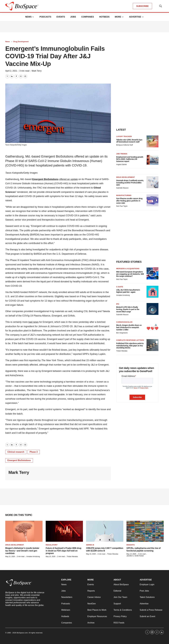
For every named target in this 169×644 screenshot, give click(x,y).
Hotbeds (104, 17)
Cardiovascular (124, 322)
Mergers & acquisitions (128, 269)
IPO (118, 304)
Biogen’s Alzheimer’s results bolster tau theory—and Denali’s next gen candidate (22, 551)
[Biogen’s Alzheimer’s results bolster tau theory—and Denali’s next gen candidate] (24, 531)
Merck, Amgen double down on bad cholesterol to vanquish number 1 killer (129, 327)
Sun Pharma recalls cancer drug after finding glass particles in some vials (129, 201)
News (28, 17)
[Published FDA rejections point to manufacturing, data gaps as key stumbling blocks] (152, 345)
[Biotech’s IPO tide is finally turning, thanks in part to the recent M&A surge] (152, 309)
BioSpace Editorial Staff (125, 145)
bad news (33, 322)
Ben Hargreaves (122, 333)
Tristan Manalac (122, 351)
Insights (131, 545)
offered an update (68, 179)
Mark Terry (37, 71)
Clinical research (16, 452)
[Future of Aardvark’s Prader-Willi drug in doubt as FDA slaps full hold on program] (64, 531)
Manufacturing (124, 195)
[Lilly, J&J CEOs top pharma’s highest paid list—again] (152, 292)
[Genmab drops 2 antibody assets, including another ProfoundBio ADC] (152, 182)
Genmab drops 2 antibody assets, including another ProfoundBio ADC (130, 183)
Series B (90, 545)
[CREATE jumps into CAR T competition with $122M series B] (105, 531)
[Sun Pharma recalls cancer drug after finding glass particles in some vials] (152, 200)
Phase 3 (34, 452)
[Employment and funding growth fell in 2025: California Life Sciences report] (152, 159)
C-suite (120, 287)
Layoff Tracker (124, 136)
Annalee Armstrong (123, 295)
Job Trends (122, 154)
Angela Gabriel (121, 164)
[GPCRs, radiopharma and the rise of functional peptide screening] (145, 531)
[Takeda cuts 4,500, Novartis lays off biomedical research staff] (152, 141)
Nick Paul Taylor (122, 206)
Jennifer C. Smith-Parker (135, 556)
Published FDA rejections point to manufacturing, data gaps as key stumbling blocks (130, 346)
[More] (33, 17)
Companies (88, 17)
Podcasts (45, 17)
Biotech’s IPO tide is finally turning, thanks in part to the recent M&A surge (128, 309)
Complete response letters (130, 340)
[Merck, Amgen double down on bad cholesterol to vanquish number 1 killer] (152, 327)
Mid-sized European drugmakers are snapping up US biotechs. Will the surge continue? (130, 274)
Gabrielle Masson (122, 188)
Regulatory (52, 545)
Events (61, 17)
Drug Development (21, 42)
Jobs (73, 17)
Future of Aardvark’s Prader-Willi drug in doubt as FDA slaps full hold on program (64, 551)
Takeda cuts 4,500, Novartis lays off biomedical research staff (129, 141)
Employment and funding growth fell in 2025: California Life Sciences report (130, 159)
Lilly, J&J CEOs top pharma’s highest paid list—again (128, 291)
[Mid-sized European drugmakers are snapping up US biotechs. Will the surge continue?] (152, 273)
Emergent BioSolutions (45, 179)
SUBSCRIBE (142, 6)
